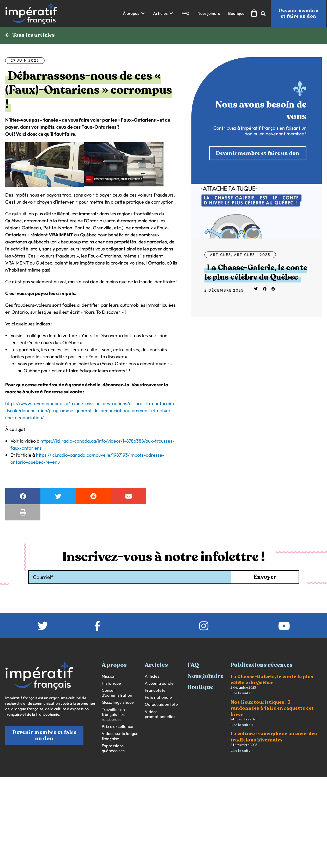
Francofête (155, 690)
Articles (220, 255)
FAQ (193, 665)
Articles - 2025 (252, 255)
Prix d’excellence (117, 727)
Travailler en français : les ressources (113, 715)
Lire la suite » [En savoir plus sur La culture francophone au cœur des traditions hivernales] (242, 750)
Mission (109, 676)
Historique (111, 683)
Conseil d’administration (117, 693)
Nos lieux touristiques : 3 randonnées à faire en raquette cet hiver (272, 708)
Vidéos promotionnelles (160, 714)
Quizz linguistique (118, 702)
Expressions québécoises (113, 748)
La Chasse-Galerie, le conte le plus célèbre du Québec (256, 272)
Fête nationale (158, 697)
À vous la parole (159, 683)
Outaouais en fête (161, 704)
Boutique (200, 687)
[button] (134, 13)
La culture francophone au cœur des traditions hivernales (274, 737)
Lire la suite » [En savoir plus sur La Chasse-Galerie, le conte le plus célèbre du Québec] (242, 693)
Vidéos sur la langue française (120, 736)
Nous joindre (205, 676)
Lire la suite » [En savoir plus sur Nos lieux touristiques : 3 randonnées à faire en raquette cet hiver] (242, 725)
